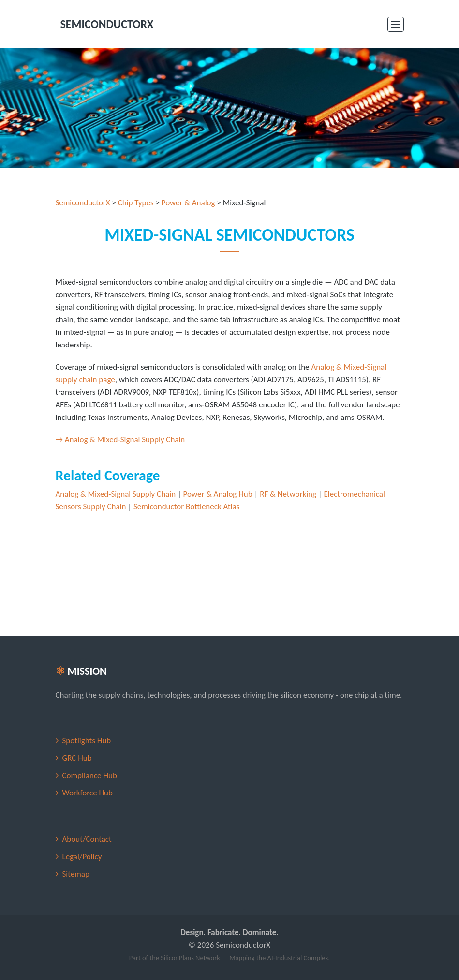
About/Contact (87, 839)
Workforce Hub (88, 793)
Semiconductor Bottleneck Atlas (186, 507)
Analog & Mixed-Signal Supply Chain (116, 494)
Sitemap (76, 874)
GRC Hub (77, 758)
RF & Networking (288, 494)
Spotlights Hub (87, 741)
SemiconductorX (83, 203)
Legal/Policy (82, 857)
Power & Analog (188, 203)
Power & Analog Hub (218, 494)
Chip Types (136, 203)
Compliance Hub (90, 775)
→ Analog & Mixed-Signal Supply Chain (120, 440)
